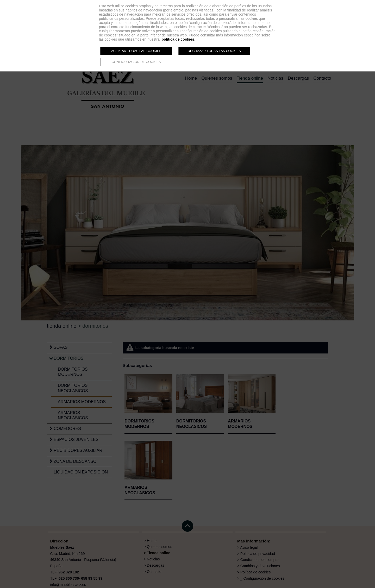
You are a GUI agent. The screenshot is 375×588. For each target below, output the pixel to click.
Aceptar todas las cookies (136, 51)
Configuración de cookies (136, 62)
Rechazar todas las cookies (214, 51)
